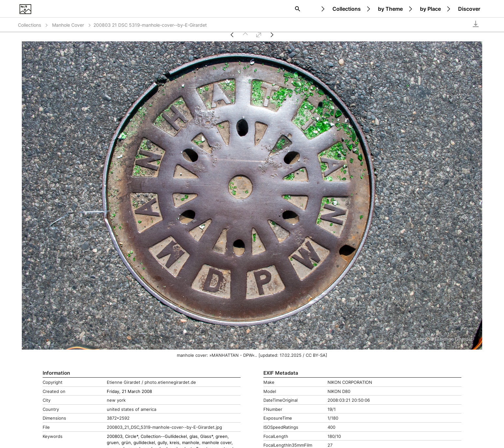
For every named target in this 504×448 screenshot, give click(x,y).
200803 (115, 436)
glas (194, 436)
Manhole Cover (72, 25)
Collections (347, 9)
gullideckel (144, 443)
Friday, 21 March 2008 (129, 391)
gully (162, 443)
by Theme (390, 9)
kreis (175, 443)
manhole (191, 443)
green (222, 436)
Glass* (207, 436)
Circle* (132, 436)
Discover (469, 9)
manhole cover (217, 443)
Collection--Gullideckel (164, 436)
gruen (113, 443)
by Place (430, 9)
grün (126, 443)
